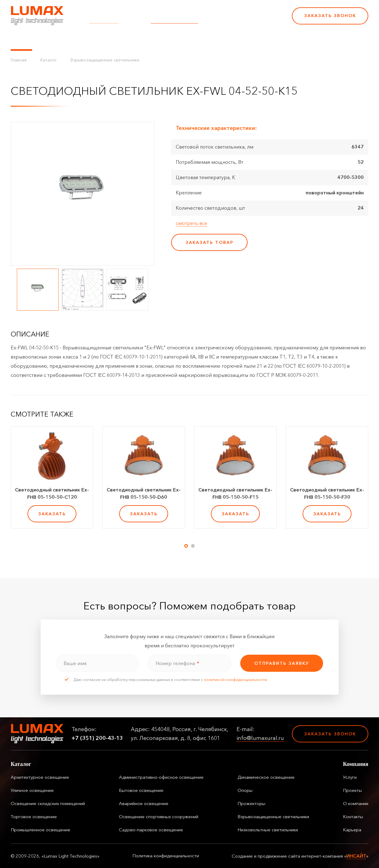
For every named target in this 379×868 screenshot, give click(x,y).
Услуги (120, 40)
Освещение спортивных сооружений (159, 817)
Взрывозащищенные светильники (105, 60)
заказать (52, 514)
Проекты (146, 40)
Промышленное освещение (40, 830)
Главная (19, 60)
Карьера (244, 40)
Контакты (215, 40)
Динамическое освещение (266, 777)
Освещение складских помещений (48, 803)
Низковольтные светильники (268, 830)
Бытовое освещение (141, 790)
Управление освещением (72, 40)
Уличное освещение (32, 790)
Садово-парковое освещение (151, 830)
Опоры (245, 790)
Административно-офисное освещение (161, 777)
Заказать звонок (330, 16)
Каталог (21, 40)
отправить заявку (282, 663)
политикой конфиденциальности (235, 679)
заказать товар (210, 242)
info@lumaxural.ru (174, 20)
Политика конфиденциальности (166, 856)
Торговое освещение (34, 817)
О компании (180, 40)
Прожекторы (251, 803)
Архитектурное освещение (40, 777)
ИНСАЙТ (356, 856)
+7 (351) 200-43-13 (245, 20)
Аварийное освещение (144, 803)
